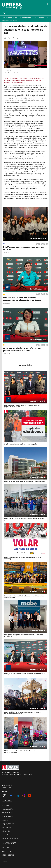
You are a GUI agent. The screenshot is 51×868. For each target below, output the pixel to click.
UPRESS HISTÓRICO (8, 855)
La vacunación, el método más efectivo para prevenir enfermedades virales (22, 349)
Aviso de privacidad (6, 780)
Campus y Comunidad (8, 824)
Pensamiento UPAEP (8, 809)
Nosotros (5, 861)
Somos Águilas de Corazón (10, 839)
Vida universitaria (7, 828)
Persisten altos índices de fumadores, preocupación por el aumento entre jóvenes (22, 299)
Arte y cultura (6, 835)
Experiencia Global (8, 816)
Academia (5, 820)
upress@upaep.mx (7, 786)
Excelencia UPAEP (7, 813)
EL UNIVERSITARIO (7, 851)
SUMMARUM (5, 848)
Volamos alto (6, 831)
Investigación (6, 805)
